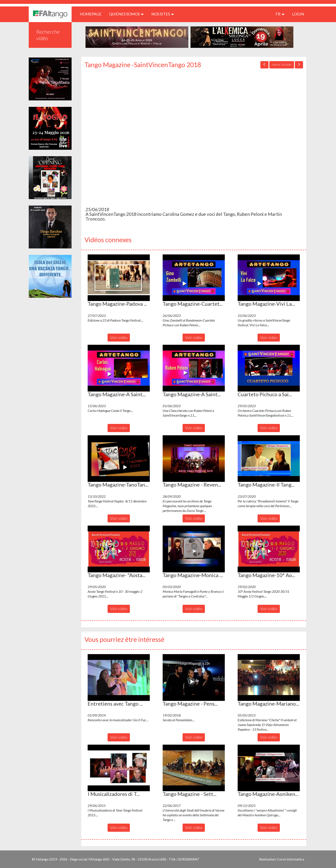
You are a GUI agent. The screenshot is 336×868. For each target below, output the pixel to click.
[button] (119, 278)
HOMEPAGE (92, 14)
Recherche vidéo (48, 35)
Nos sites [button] (163, 14)
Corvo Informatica (290, 859)
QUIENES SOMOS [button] (126, 14)
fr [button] (280, 14)
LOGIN (298, 14)
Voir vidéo (119, 337)
